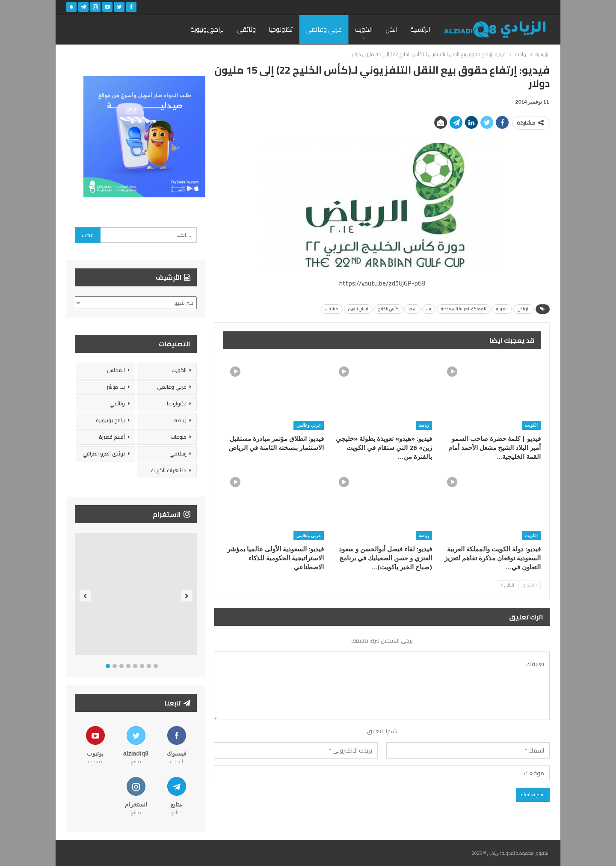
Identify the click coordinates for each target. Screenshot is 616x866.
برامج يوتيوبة (207, 29)
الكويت (364, 29)
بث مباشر (116, 387)
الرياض (524, 309)
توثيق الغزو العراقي (104, 454)
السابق (530, 585)
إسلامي (178, 454)
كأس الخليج (388, 309)
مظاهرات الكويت (169, 470)
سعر (413, 309)
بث (429, 309)
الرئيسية (420, 29)
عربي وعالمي (324, 29)
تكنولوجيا (281, 29)
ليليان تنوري (358, 309)
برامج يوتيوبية (110, 420)
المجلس (116, 370)
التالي (508, 585)
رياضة (424, 425)
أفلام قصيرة (112, 437)
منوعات (179, 437)
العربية (502, 309)
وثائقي (246, 29)
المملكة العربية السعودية (464, 309)
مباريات (332, 309)
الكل (391, 29)
